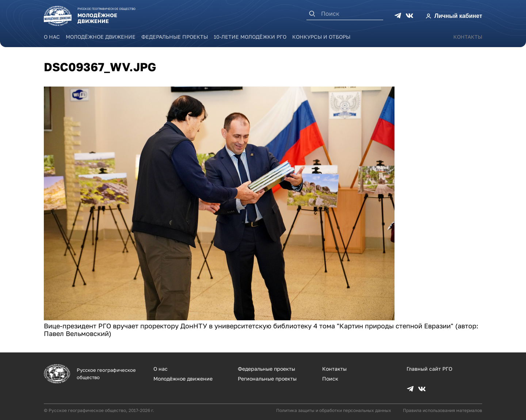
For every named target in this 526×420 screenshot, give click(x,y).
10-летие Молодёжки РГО (250, 37)
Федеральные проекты (175, 37)
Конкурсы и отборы (321, 37)
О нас (52, 37)
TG (398, 16)
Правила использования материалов (443, 410)
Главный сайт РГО (429, 369)
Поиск (330, 379)
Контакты (468, 37)
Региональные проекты (267, 379)
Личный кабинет (458, 16)
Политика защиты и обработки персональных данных (334, 410)
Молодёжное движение (101, 37)
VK (409, 16)
